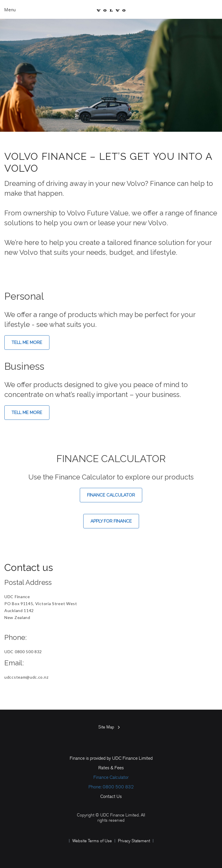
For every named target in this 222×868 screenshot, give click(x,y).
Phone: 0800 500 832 (111, 787)
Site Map (106, 727)
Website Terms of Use (92, 841)
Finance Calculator (111, 495)
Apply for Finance (111, 521)
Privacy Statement (134, 841)
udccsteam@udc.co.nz (26, 677)
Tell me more (27, 343)
